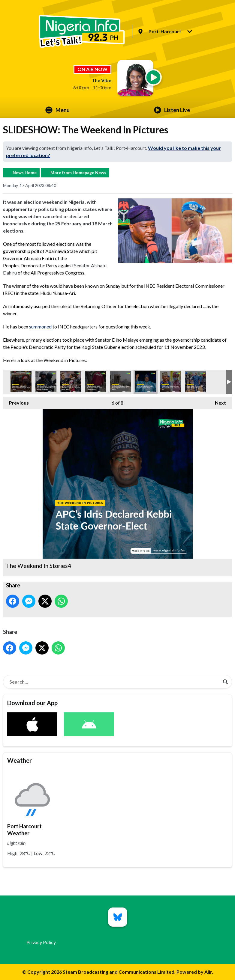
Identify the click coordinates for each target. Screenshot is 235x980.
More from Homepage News (78, 172)
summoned (40, 327)
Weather (20, 760)
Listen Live (172, 110)
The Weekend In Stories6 (121, 382)
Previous (16, 401)
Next (217, 401)
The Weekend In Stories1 (195, 382)
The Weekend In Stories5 (46, 382)
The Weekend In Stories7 (96, 382)
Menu (57, 110)
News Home (25, 172)
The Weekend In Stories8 (71, 382)
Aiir (208, 972)
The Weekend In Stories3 (21, 382)
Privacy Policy (41, 942)
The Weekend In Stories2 (170, 382)
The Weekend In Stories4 (146, 382)
